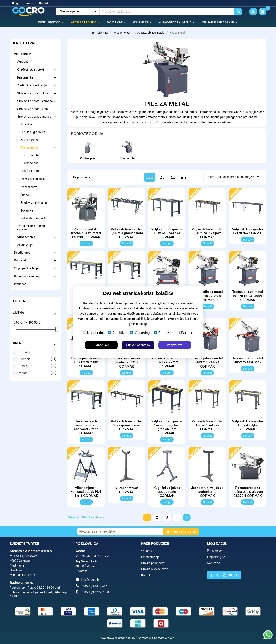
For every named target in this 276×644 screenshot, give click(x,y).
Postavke (163, 333)
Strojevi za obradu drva (33, 93)
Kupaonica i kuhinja (27, 276)
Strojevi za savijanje (34, 203)
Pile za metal (29, 148)
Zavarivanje (25, 245)
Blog (15, 3)
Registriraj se (216, 557)
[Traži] (171, 12)
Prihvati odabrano (138, 345)
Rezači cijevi (29, 187)
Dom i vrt (20, 260)
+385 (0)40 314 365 (94, 586)
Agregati (23, 62)
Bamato (38, 352)
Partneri (185, 333)
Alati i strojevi (23, 54)
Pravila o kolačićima (155, 569)
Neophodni (93, 333)
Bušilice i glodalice (33, 132)
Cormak (38, 359)
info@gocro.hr (90, 580)
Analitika (117, 333)
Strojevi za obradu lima (33, 109)
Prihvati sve (175, 345)
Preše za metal (30, 171)
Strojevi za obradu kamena (35, 101)
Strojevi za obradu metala (34, 117)
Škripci (25, 195)
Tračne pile (31, 163)
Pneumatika (25, 77)
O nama (147, 551)
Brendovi (29, 3)
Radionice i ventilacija (32, 85)
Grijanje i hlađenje (26, 268)
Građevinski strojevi (31, 69)
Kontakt (44, 3)
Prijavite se (214, 551)
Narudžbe (213, 563)
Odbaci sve (101, 345)
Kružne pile (31, 155)
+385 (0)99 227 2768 (95, 592)
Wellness (20, 284)
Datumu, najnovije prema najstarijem (233, 177)
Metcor (38, 373)
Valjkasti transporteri (34, 218)
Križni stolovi (29, 140)
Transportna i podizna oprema (32, 228)
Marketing (140, 333)
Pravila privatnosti (153, 563)
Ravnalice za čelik (33, 179)
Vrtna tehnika (26, 237)
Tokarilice (27, 210)
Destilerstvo (22, 253)
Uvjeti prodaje (150, 557)
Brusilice (26, 124)
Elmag (38, 366)
